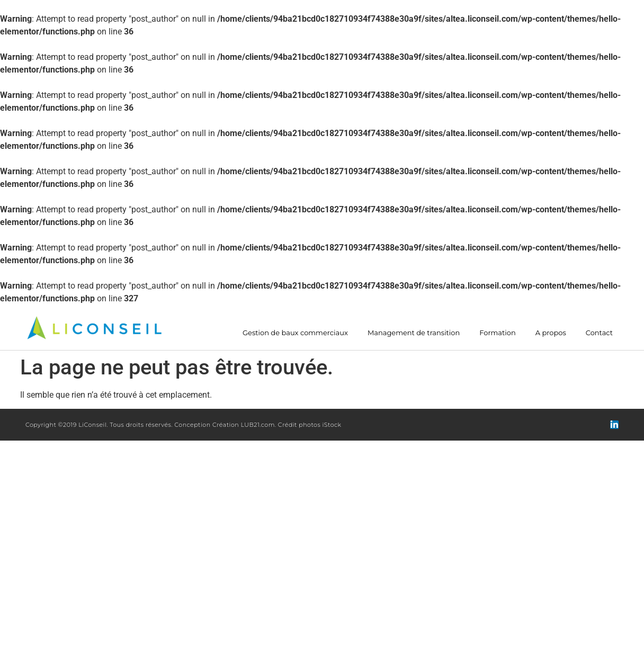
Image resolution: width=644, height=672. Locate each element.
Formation (497, 333)
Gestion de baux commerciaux (295, 333)
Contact (599, 333)
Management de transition (414, 333)
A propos (551, 333)
